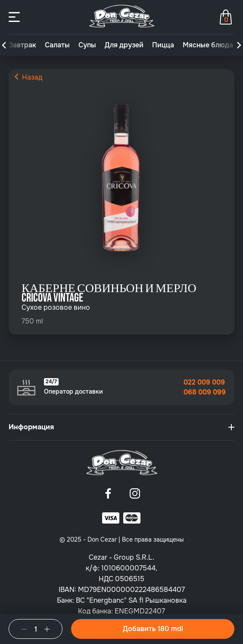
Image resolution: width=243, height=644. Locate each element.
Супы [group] (87, 45)
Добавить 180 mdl (153, 629)
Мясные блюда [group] (208, 45)
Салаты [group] (57, 45)
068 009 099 (205, 392)
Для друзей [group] (124, 45)
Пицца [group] (163, 45)
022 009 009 (204, 382)
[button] (4, 45)
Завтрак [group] (22, 45)
